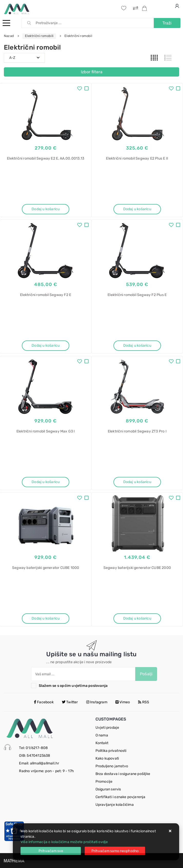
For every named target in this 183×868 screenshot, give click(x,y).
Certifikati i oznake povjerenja (121, 797)
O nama (102, 735)
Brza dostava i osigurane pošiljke (123, 774)
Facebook (44, 702)
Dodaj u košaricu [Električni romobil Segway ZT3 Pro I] (137, 482)
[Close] (51, 851)
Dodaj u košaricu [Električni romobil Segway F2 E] (46, 345)
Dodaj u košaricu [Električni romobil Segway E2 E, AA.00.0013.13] (46, 209)
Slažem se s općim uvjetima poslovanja (73, 686)
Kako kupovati (107, 758)
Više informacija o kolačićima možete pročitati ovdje (64, 842)
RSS (144, 702)
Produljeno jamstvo (112, 766)
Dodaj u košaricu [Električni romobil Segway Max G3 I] (46, 482)
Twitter (70, 702)
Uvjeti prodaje (107, 728)
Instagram (97, 702)
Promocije (104, 782)
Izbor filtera (92, 72)
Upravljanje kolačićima (115, 805)
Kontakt (102, 743)
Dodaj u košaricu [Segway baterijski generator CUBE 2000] (137, 618)
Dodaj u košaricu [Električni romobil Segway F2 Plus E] (137, 345)
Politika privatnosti (111, 751)
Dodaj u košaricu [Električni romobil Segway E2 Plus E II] (137, 209)
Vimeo (123, 702)
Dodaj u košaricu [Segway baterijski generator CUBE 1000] (46, 618)
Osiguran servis (108, 789)
